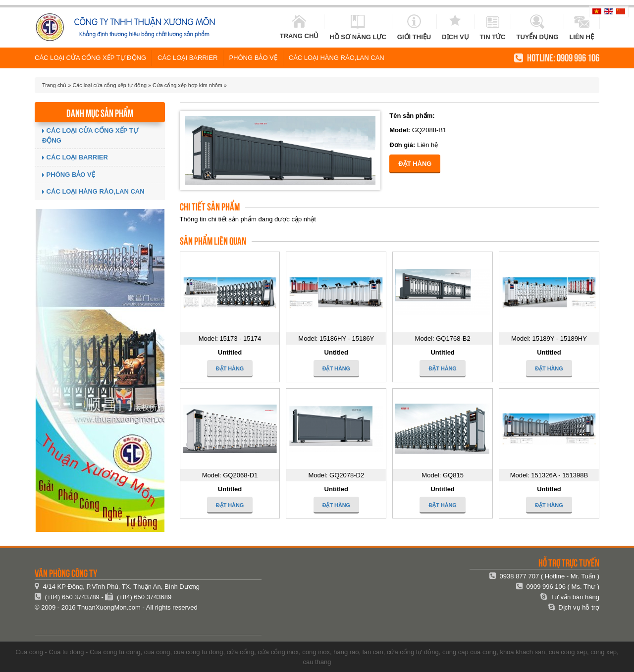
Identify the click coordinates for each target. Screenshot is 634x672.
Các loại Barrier (187, 58)
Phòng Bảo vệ (253, 58)
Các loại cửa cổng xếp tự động (90, 58)
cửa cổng (240, 652)
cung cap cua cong (469, 652)
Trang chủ (54, 85)
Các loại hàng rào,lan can (337, 58)
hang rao (346, 652)
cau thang (317, 662)
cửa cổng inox (278, 652)
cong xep (604, 652)
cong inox (316, 652)
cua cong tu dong (199, 652)
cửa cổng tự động (413, 652)
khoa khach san (522, 652)
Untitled (230, 352)
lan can (373, 652)
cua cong (157, 652)
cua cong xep (568, 652)
